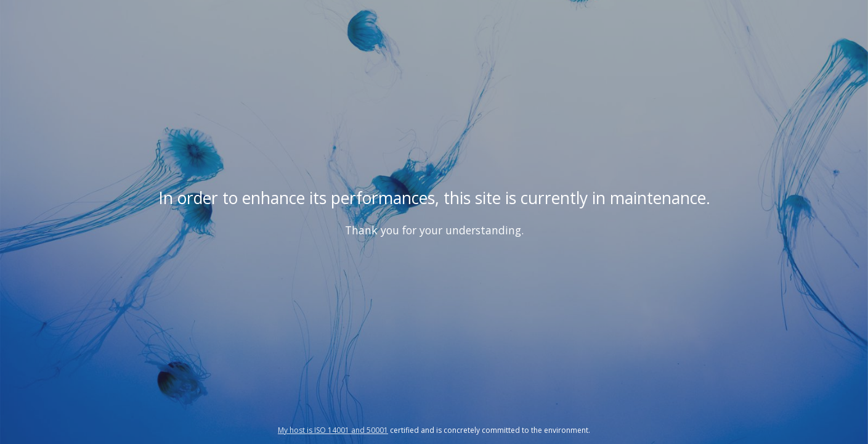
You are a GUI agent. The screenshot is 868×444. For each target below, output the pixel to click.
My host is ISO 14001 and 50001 (333, 430)
